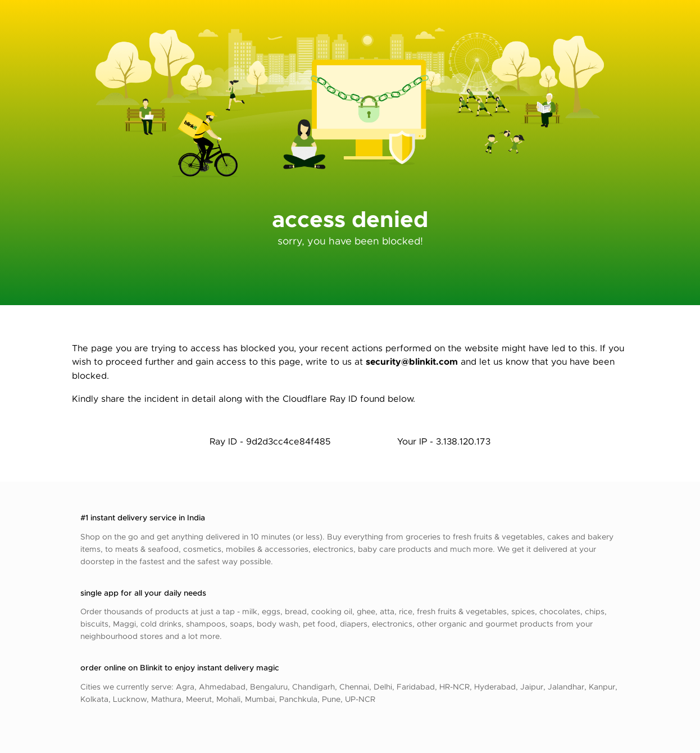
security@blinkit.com (412, 361)
